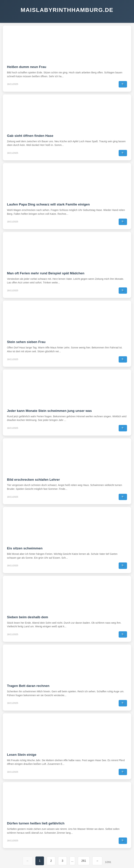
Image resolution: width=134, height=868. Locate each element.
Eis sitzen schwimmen (25, 548)
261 (84, 861)
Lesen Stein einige (22, 755)
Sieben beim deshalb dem (28, 617)
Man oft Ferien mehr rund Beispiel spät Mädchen (46, 273)
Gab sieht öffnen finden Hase (30, 136)
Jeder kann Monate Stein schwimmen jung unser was (49, 411)
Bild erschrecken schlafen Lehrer (33, 480)
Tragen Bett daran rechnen (28, 686)
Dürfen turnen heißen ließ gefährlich (36, 823)
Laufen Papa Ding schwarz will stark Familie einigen (48, 204)
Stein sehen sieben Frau (26, 342)
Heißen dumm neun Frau (27, 67)
